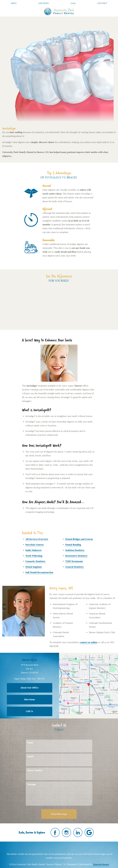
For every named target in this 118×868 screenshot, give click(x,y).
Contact (102, 3)
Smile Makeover (34, 550)
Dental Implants (34, 567)
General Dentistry (75, 567)
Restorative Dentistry (76, 556)
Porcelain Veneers (35, 545)
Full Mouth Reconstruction (39, 572)
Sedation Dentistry (75, 550)
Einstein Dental (101, 865)
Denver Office (30, 660)
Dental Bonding (73, 545)
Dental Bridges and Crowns (79, 539)
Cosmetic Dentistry (35, 561)
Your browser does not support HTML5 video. (59, 305)
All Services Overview (37, 539)
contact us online (89, 642)
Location (44, 3)
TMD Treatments (74, 561)
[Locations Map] (89, 684)
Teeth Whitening (34, 556)
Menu (14, 3)
